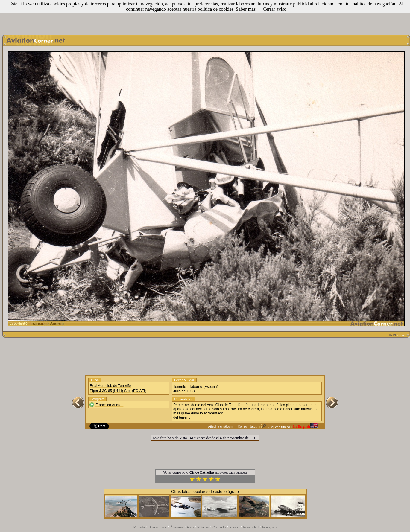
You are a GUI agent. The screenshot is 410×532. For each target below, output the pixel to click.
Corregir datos (247, 427)
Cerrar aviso (275, 9)
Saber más (246, 9)
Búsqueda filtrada (275, 427)
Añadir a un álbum (220, 427)
